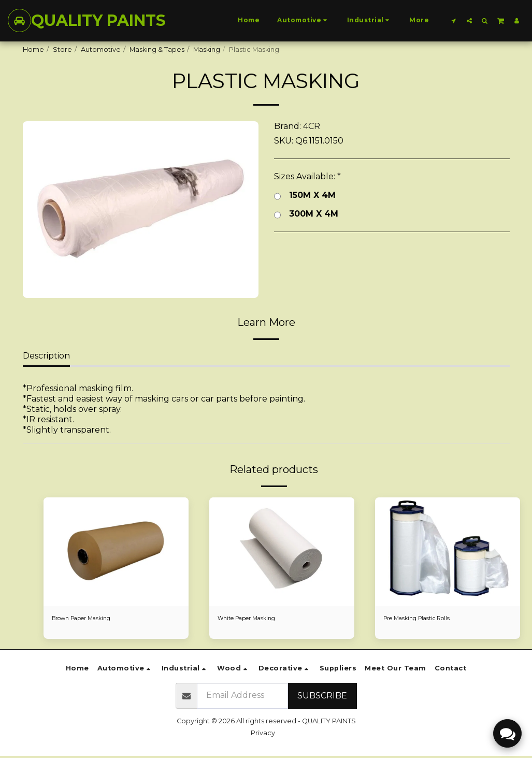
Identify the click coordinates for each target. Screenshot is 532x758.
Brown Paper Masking (88, 619)
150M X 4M (305, 195)
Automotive (101, 49)
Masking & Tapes (157, 49)
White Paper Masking (253, 619)
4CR (312, 126)
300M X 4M (306, 214)
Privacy (263, 734)
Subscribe (322, 697)
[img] (116, 552)
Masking (207, 49)
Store (62, 49)
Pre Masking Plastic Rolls (424, 619)
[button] (454, 20)
